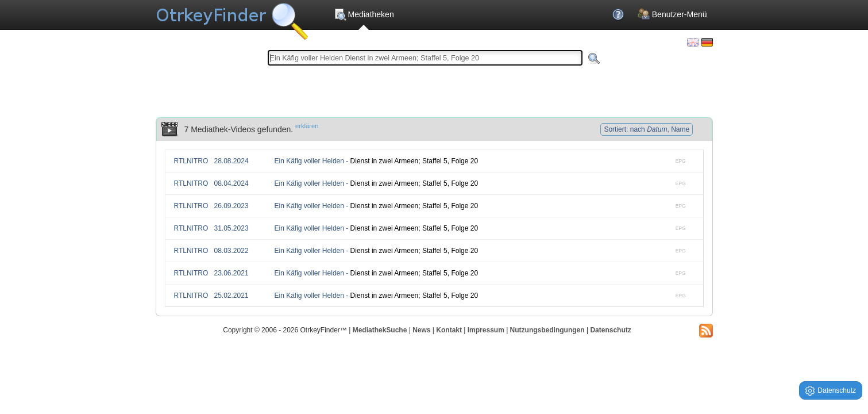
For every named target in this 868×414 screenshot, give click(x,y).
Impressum (486, 330)
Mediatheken (364, 14)
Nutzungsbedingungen (547, 330)
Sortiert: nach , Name (647, 129)
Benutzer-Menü (672, 14)
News (421, 330)
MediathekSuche (380, 330)
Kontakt (449, 330)
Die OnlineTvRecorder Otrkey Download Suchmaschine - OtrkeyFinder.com (232, 17)
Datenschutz (610, 330)
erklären (307, 126)
